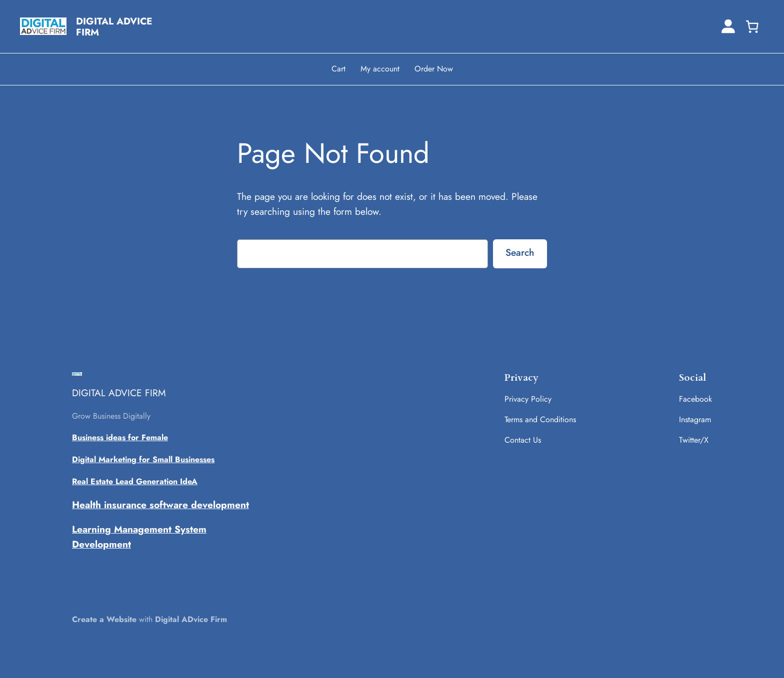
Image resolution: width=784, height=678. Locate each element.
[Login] (728, 26)
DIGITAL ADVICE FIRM (114, 26)
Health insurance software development (160, 505)
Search (520, 252)
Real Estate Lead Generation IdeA (135, 481)
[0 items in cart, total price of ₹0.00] (752, 26)
